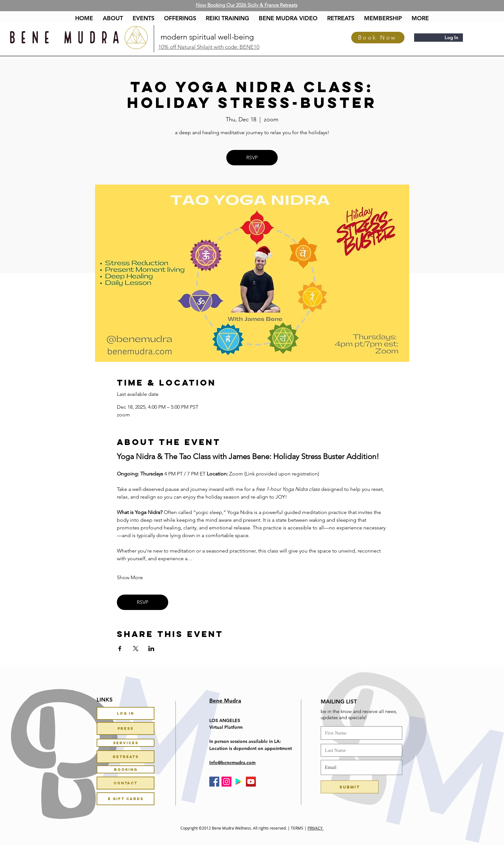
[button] (180, 18)
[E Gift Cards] (126, 799)
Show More (130, 577)
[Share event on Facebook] (120, 649)
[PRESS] (126, 728)
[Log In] (126, 713)
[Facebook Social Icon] (214, 782)
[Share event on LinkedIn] (151, 649)
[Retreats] (126, 757)
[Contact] (126, 783)
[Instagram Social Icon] (226, 782)
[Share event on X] (136, 649)
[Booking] (126, 769)
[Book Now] (378, 38)
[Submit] (350, 787)
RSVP (252, 157)
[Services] (126, 743)
